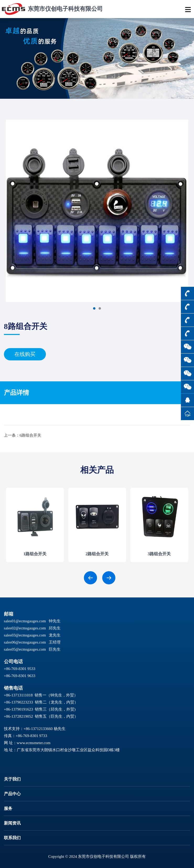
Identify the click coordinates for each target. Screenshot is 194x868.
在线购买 (25, 354)
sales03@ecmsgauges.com (25, 635)
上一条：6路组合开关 (23, 435)
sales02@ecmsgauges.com (25, 628)
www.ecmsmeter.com (34, 743)
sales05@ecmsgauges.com (25, 649)
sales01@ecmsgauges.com (25, 621)
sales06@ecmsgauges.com (25, 642)
